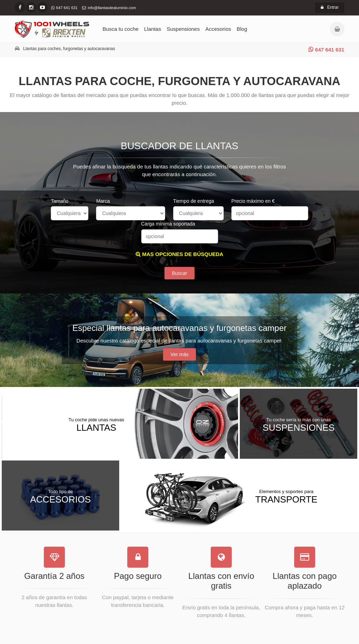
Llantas (153, 29)
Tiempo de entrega (194, 201)
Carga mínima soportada (168, 224)
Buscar (179, 273)
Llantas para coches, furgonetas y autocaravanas (69, 49)
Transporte (286, 496)
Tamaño (60, 201)
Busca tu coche (121, 29)
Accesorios (218, 29)
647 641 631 (326, 50)
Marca (103, 201)
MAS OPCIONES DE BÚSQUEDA (179, 254)
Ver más (179, 354)
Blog (242, 29)
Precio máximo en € (253, 201)
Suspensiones (183, 29)
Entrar (330, 7)
